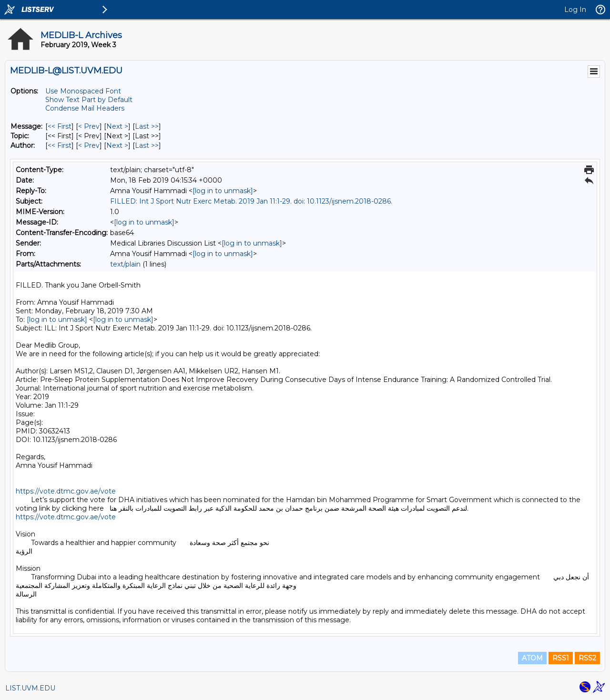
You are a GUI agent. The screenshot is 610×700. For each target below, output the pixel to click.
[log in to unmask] (223, 191)
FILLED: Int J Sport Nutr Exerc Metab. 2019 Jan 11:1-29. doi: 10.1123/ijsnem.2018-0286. (251, 201)
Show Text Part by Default (89, 100)
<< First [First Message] (60, 126)
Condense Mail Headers (85, 108)
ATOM (532, 658)
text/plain (125, 264)
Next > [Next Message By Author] (117, 145)
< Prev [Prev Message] (89, 126)
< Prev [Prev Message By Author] (89, 145)
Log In (575, 10)
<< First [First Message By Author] (60, 145)
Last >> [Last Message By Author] (147, 145)
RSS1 (561, 658)
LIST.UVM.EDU (30, 688)
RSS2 (587, 658)
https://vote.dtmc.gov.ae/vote (66, 491)
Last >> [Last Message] (147, 126)
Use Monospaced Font (83, 91)
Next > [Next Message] (117, 126)
